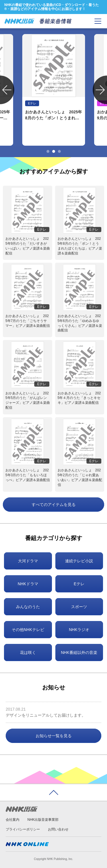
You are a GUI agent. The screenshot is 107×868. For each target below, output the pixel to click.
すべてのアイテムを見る (54, 505)
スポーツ (79, 607)
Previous (7, 90)
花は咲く (28, 653)
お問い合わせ (58, 829)
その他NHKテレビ (28, 630)
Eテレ (79, 584)
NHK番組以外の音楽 (79, 653)
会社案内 (13, 820)
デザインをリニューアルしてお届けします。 (46, 715)
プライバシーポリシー (23, 829)
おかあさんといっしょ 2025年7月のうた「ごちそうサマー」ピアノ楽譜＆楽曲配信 (28, 321)
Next (100, 90)
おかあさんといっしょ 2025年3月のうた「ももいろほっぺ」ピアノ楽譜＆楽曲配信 (28, 475)
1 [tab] (48, 151)
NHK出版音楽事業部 (43, 820)
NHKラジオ (79, 630)
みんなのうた (28, 607)
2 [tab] (54, 151)
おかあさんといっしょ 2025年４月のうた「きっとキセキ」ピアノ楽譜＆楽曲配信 (79, 398)
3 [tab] (59, 151)
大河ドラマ (28, 561)
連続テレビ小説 (79, 561)
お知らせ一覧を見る (54, 736)
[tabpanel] (54, 90)
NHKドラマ (28, 584)
